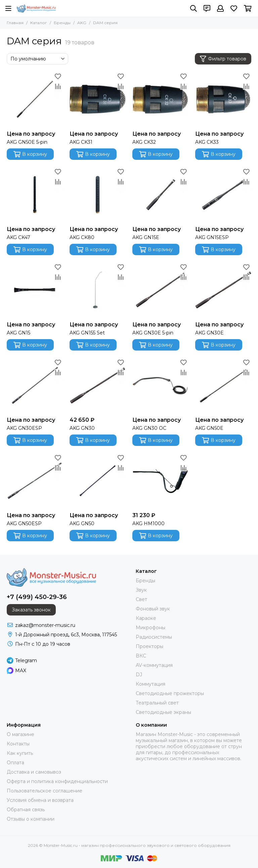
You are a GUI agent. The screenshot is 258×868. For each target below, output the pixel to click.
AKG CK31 (81, 142)
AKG (82, 23)
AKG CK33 (207, 142)
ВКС (141, 656)
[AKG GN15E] (160, 195)
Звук (141, 590)
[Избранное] (234, 8)
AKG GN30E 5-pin (153, 333)
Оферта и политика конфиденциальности (57, 781)
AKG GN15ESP (212, 237)
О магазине (20, 734)
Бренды (62, 23)
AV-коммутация (154, 665)
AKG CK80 (82, 237)
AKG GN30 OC (149, 428)
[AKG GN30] (98, 385)
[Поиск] (193, 8)
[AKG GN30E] (223, 290)
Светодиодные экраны (163, 712)
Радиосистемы (154, 637)
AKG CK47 (18, 237)
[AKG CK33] (223, 99)
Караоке (146, 618)
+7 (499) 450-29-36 (37, 597)
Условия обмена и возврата (40, 800)
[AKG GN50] (98, 481)
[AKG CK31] (98, 99)
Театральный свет (157, 703)
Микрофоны (150, 628)
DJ (139, 675)
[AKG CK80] (98, 195)
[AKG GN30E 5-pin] (160, 290)
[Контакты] (207, 8)
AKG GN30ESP (24, 428)
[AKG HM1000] (160, 481)
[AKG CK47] (35, 195)
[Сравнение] (58, 86)
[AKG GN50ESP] (35, 481)
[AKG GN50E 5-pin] (35, 99)
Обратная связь (26, 810)
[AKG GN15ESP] (223, 195)
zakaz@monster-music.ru (45, 625)
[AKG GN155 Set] (98, 290)
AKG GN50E (209, 428)
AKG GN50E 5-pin (27, 142)
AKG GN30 (82, 428)
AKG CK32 (144, 142)
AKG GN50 (82, 523)
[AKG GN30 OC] (160, 385)
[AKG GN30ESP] (35, 385)
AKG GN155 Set (87, 333)
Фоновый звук (153, 609)
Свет (141, 599)
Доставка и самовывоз (34, 772)
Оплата (15, 763)
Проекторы (149, 646)
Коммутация (150, 684)
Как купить (20, 753)
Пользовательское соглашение (45, 791)
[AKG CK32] (160, 99)
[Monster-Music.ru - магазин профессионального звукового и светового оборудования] (36, 8)
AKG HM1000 (148, 523)
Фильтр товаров (223, 59)
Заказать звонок (31, 610)
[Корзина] (248, 8)
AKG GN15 (18, 333)
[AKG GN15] (35, 290)
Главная (15, 23)
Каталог (39, 23)
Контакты (18, 744)
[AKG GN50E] (223, 385)
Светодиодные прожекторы (170, 693)
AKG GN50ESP (24, 523)
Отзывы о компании (31, 819)
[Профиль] (220, 8)
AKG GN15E (146, 237)
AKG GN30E (209, 333)
